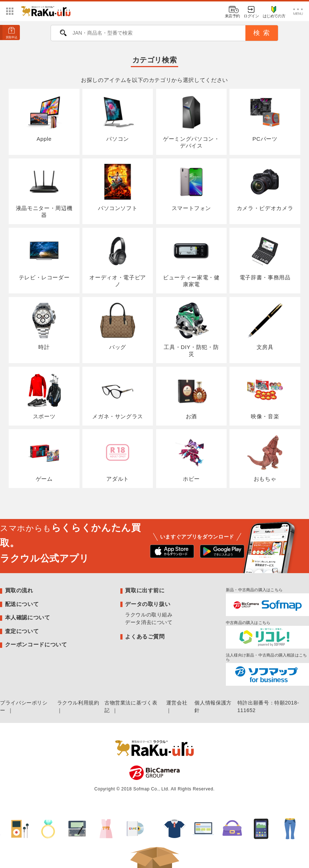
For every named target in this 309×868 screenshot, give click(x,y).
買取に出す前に (145, 590)
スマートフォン (191, 187)
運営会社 (177, 703)
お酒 (191, 396)
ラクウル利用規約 (78, 703)
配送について (22, 604)
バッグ (118, 326)
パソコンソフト (118, 187)
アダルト (118, 458)
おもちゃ (265, 458)
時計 (44, 326)
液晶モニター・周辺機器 (44, 191)
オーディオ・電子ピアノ (117, 260)
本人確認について (28, 617)
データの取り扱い (148, 604)
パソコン (118, 118)
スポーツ (44, 396)
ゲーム (44, 458)
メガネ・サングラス (118, 396)
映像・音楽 (265, 396)
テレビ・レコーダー (44, 257)
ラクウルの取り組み (149, 615)
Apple (44, 118)
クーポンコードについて (36, 644)
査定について (22, 631)
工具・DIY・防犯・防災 (191, 330)
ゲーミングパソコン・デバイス (191, 121)
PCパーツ (265, 118)
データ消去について (149, 622)
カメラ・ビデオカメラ (265, 187)
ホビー (191, 458)
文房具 (265, 326)
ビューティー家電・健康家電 (191, 260)
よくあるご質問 (145, 636)
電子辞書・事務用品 (265, 257)
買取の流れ (19, 590)
